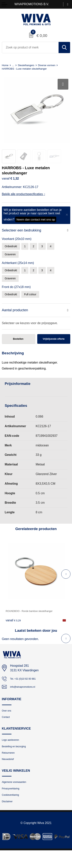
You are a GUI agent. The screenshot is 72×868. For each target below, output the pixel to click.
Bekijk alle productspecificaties (24, 194)
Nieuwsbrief (10, 773)
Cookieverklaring (13, 811)
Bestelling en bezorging (17, 758)
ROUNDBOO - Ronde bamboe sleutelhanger (36, 618)
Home (6, 65)
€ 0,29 (14, 627)
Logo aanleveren (13, 750)
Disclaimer (9, 819)
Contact (7, 726)
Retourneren (10, 765)
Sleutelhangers (29, 65)
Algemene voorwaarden (17, 796)
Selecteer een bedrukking (23, 230)
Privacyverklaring (13, 804)
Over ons (8, 719)
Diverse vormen (53, 65)
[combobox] (30, 47)
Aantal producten (16, 313)
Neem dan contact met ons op (36, 219)
